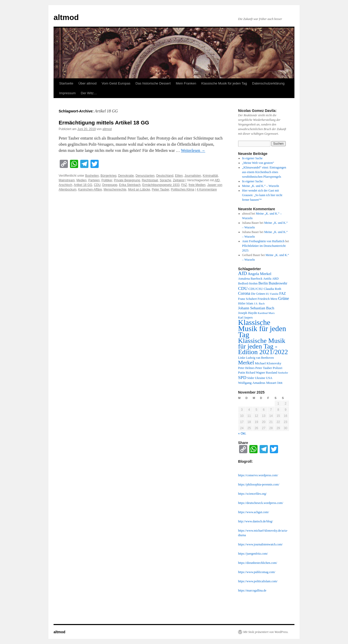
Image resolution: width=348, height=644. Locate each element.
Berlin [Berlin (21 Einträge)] (263, 283)
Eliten (179, 176)
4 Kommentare (207, 189)
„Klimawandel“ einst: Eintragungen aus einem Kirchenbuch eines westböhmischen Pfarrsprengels (264, 172)
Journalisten (193, 176)
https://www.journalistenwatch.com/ (260, 544)
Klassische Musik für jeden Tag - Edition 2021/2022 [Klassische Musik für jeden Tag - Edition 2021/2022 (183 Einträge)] (263, 346)
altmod (66, 17)
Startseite (66, 83)
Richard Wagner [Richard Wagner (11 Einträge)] (255, 373)
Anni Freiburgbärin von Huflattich (263, 241)
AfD (217, 180)
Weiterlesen (193, 150)
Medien (81, 180)
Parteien (94, 180)
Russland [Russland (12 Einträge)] (272, 373)
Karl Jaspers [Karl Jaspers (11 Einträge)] (245, 318)
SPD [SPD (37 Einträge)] (242, 377)
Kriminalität (210, 176)
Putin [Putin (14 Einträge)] (242, 373)
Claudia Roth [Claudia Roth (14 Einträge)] (272, 289)
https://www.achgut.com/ (254, 512)
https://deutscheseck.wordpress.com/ (261, 503)
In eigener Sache (252, 158)
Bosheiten (92, 176)
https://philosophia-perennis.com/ (259, 484)
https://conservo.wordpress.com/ (258, 475)
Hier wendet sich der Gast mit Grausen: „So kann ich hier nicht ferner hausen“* (262, 195)
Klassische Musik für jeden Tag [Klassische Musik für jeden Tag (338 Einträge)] (262, 329)
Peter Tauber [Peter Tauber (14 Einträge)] (264, 368)
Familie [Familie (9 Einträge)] (274, 294)
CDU (97, 185)
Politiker (107, 180)
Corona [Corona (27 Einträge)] (244, 293)
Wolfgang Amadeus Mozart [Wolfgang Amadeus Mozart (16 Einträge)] (257, 383)
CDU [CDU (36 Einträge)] (243, 288)
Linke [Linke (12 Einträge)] (242, 358)
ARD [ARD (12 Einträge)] (275, 279)
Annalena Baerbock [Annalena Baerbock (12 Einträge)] (250, 279)
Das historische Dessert (153, 83)
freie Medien (197, 185)
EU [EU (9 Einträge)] (268, 294)
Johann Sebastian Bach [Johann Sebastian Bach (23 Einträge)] (256, 308)
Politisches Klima (183, 189)
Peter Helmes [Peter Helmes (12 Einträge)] (246, 368)
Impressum (67, 93)
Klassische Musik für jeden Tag (224, 83)
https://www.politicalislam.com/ (258, 581)
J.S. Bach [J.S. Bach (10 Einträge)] (259, 303)
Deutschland (165, 176)
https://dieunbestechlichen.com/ (258, 563)
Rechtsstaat (150, 180)
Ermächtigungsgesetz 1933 (161, 185)
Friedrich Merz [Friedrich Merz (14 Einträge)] (267, 299)
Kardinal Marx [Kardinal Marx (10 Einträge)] (266, 313)
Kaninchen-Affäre (90, 189)
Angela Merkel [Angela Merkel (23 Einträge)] (260, 274)
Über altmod (88, 83)
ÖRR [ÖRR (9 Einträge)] (280, 383)
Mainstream (67, 180)
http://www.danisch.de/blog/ (255, 521)
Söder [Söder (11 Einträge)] (251, 378)
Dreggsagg (110, 185)
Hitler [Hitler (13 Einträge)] (242, 303)
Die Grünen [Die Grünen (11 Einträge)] (258, 294)
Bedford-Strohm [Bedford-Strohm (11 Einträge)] (248, 284)
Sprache (165, 180)
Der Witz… (89, 93)
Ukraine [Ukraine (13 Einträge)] (260, 378)
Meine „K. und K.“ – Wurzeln (261, 186)
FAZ (184, 185)
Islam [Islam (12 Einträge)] (250, 303)
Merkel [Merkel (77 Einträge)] (246, 363)
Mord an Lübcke (139, 189)
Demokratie (126, 176)
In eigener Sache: (253, 181)
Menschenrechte (115, 189)
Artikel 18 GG (83, 185)
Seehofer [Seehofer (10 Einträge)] (283, 373)
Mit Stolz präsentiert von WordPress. (266, 632)
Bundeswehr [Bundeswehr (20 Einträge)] (278, 283)
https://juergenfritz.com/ (253, 554)
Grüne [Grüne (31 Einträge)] (283, 298)
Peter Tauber (160, 189)
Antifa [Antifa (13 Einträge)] (267, 279)
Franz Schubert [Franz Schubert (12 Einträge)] (247, 299)
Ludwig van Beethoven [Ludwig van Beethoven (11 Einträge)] (260, 358)
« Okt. (242, 434)
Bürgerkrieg (108, 176)
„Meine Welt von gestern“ (258, 163)
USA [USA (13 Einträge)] (269, 378)
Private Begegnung (127, 180)
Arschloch (65, 185)
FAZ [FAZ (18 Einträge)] (283, 293)
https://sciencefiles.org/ (252, 494)
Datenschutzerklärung (268, 83)
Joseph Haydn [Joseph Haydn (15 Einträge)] (248, 313)
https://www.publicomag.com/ (257, 572)
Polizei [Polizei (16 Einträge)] (277, 368)
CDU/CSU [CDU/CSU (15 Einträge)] (256, 289)
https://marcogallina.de (252, 590)
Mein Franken (186, 83)
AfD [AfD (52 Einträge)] (243, 273)
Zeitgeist (179, 180)
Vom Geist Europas (116, 83)
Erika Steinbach (130, 185)
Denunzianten (145, 176)
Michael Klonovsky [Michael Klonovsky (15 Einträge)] (268, 363)
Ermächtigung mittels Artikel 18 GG (104, 123)
